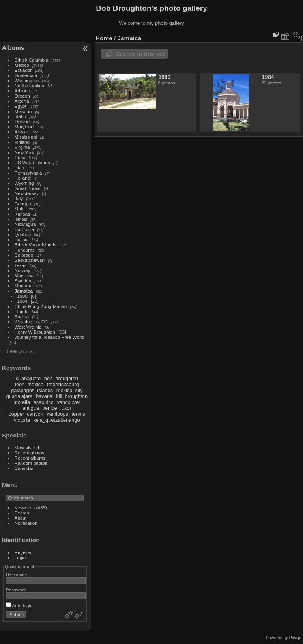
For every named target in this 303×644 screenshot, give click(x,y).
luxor (66, 408)
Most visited (27, 448)
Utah (20, 168)
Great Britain (28, 188)
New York (24, 152)
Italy (19, 198)
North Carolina (30, 85)
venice (50, 408)
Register (23, 552)
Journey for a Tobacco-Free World (50, 337)
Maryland (24, 127)
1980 (22, 296)
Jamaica (24, 291)
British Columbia (32, 60)
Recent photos (30, 453)
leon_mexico (29, 384)
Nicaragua (25, 224)
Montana (24, 286)
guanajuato (28, 378)
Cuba (20, 157)
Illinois (21, 219)
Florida (22, 311)
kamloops (57, 414)
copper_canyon (26, 414)
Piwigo (295, 638)
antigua (31, 408)
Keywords (25, 508)
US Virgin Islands (32, 162)
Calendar (24, 468)
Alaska (22, 132)
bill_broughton (72, 396)
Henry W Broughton (35, 332)
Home (104, 38)
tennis (79, 414)
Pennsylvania (28, 173)
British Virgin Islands (36, 245)
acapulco (44, 402)
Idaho (20, 116)
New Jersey (27, 193)
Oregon (22, 96)
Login (20, 557)
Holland (22, 178)
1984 (22, 301)
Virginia (22, 147)
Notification (26, 523)
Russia (22, 239)
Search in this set (140, 54)
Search (22, 513)
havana (44, 396)
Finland (22, 142)
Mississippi (26, 137)
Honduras (25, 250)
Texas (21, 265)
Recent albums (30, 458)
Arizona (22, 91)
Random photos (31, 463)
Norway (22, 270)
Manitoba (24, 275)
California (24, 229)
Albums (13, 48)
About (21, 518)
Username (17, 575)
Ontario (22, 121)
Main (20, 209)
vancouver (69, 402)
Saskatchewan (30, 260)
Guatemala (26, 75)
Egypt (21, 106)
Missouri (23, 111)
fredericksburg (63, 384)
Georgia (23, 204)
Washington (27, 80)
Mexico (22, 65)
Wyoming (24, 183)
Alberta (22, 101)
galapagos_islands (32, 390)
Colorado (24, 255)
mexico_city (70, 390)
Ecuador (23, 70)
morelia (22, 402)
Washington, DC (31, 322)
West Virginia (28, 327)
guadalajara (20, 396)
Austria (22, 316)
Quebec (23, 234)
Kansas (22, 214)
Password (16, 590)
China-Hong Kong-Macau (41, 306)
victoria (22, 420)
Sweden (23, 281)
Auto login (19, 606)
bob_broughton (61, 378)
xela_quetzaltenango (56, 420)
